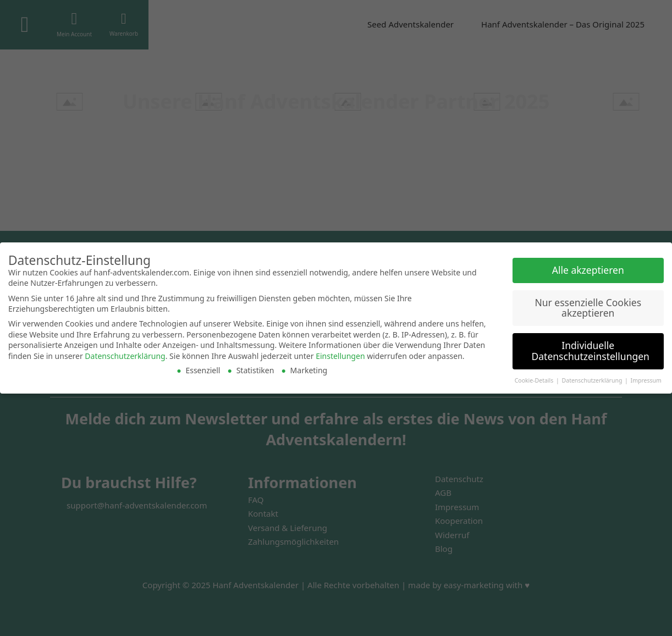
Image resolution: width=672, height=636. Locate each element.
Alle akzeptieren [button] (588, 270)
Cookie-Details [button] (535, 380)
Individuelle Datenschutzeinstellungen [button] (591, 351)
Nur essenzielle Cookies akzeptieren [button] (588, 308)
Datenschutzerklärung (125, 356)
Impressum (646, 380)
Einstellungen (340, 356)
